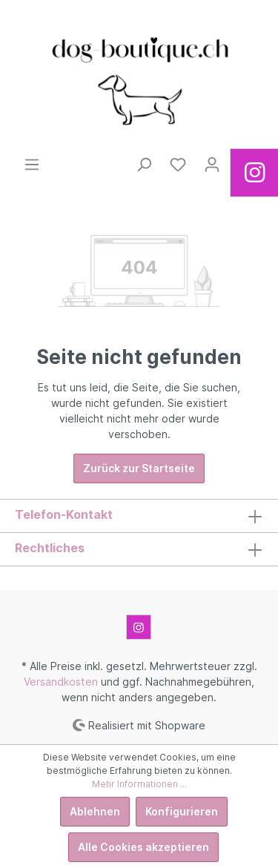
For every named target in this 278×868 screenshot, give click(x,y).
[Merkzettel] (178, 165)
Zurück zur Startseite (139, 468)
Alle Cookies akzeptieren (143, 847)
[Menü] (32, 165)
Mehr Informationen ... (139, 784)
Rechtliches (50, 548)
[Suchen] (144, 165)
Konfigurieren (182, 811)
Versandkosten (61, 682)
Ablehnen (95, 811)
